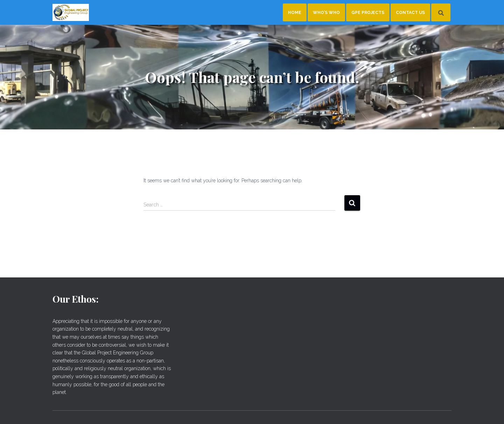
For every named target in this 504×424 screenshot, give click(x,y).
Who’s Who (326, 13)
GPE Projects (368, 13)
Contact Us (410, 13)
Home (295, 13)
